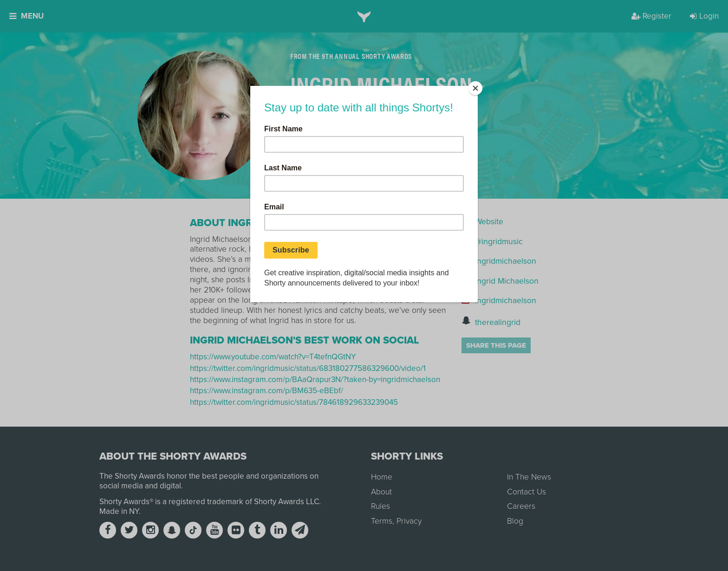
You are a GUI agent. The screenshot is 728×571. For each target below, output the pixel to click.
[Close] (475, 88)
